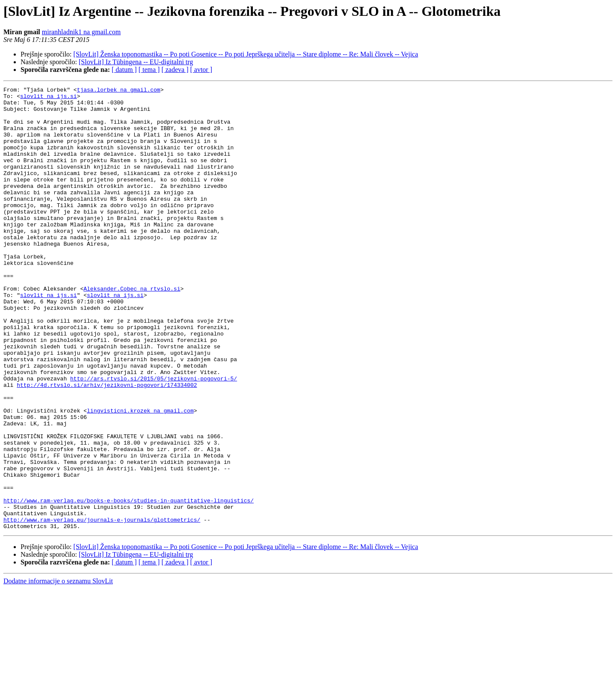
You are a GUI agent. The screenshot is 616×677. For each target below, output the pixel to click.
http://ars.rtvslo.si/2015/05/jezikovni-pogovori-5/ (154, 437)
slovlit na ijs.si (49, 98)
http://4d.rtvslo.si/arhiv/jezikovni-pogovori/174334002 (107, 445)
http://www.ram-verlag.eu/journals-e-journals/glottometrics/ (102, 607)
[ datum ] (124, 70)
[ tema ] (149, 70)
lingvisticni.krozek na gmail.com (140, 476)
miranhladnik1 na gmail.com (81, 32)
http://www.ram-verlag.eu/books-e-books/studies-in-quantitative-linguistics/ (129, 584)
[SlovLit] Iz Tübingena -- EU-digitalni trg (136, 62)
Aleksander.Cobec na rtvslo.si (132, 330)
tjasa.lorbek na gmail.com (119, 91)
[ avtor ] (201, 70)
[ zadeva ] (175, 70)
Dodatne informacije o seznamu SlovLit (58, 670)
